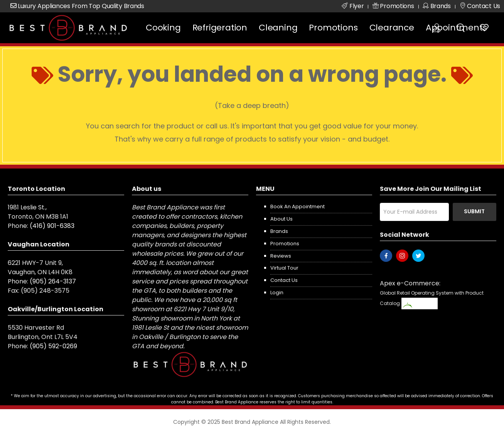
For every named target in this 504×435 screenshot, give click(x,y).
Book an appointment (298, 207)
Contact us (284, 280)
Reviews (281, 256)
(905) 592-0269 (53, 346)
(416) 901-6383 (52, 226)
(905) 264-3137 (53, 281)
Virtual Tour (284, 268)
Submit (474, 211)
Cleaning (278, 28)
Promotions (333, 28)
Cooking (163, 28)
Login (277, 293)
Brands (279, 231)
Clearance (392, 28)
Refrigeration (220, 28)
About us (281, 219)
